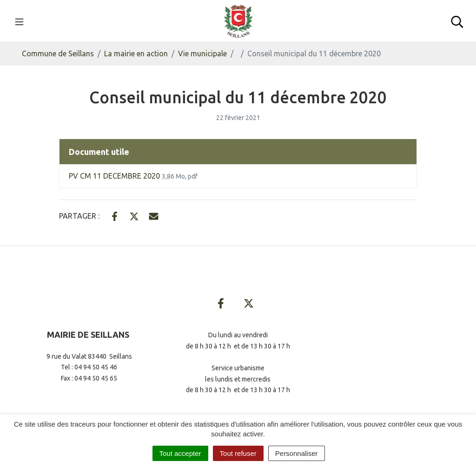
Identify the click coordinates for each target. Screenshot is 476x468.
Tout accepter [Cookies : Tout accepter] (180, 453)
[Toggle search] (457, 21)
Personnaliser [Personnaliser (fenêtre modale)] (297, 453)
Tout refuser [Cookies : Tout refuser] (238, 453)
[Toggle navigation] (19, 21)
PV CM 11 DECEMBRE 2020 (133, 176)
